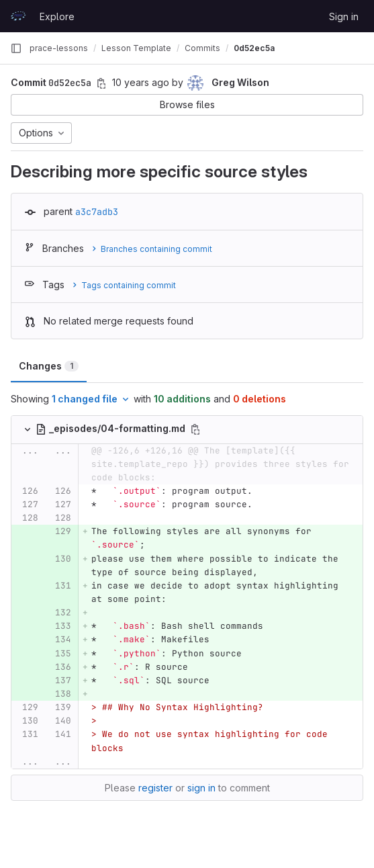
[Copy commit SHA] (101, 83)
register (155, 788)
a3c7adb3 (97, 212)
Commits (202, 48)
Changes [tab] (49, 366)
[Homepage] (18, 16)
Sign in (344, 16)
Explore (57, 16)
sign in (201, 788)
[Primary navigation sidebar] (16, 48)
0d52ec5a (254, 48)
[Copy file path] (195, 429)
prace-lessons (59, 48)
